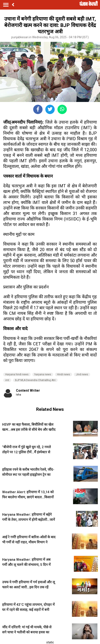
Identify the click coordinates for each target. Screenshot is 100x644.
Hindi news (64, 374)
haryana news (43, 374)
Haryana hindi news (17, 374)
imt (7, 380)
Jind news (82, 374)
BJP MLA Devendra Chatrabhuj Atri (35, 380)
